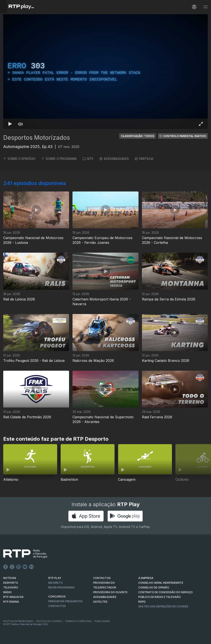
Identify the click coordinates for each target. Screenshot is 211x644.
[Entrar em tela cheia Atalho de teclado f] (201, 124)
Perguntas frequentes (65, 601)
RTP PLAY (55, 578)
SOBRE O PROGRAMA (59, 159)
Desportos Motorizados (37, 138)
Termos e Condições (78, 621)
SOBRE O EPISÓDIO (19, 159)
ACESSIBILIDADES (114, 159)
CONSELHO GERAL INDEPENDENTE (161, 583)
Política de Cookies (49, 621)
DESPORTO (11, 583)
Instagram (19, 567)
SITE (88, 159)
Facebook (6, 567)
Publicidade (102, 621)
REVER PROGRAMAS (61, 587)
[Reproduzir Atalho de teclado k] (10, 124)
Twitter (12, 567)
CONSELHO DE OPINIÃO (154, 587)
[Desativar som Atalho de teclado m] (20, 124)
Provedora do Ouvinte (110, 592)
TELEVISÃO (11, 587)
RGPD (142, 602)
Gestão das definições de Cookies (163, 606)
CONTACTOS (102, 578)
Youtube (25, 567)
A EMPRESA (146, 578)
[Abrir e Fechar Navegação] (205, 7)
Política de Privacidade (18, 621)
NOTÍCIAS (10, 578)
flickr (31, 567)
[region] (105, 72)
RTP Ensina (11, 602)
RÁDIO (7, 592)
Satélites (100, 602)
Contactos (57, 606)
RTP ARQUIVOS (13, 597)
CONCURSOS (57, 597)
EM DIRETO (56, 583)
